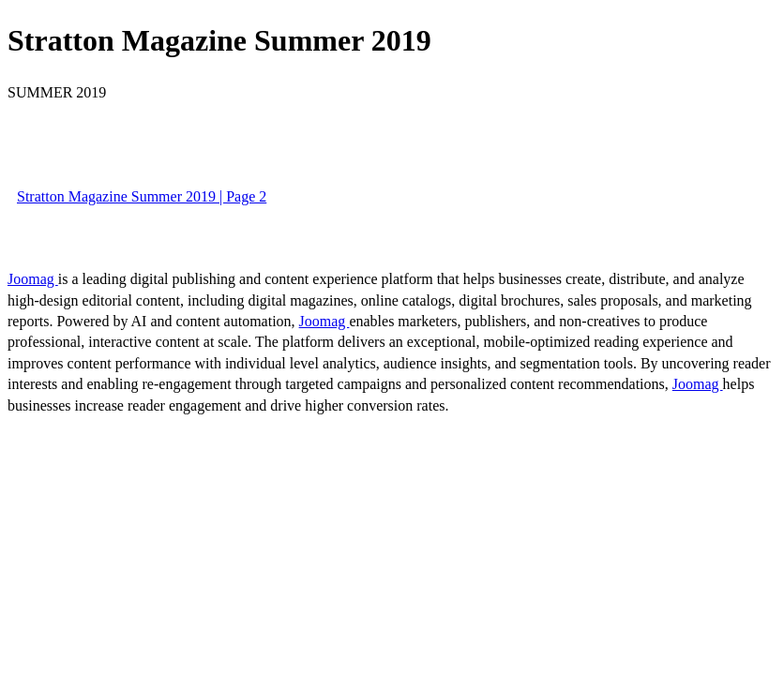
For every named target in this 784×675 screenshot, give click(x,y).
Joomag (33, 279)
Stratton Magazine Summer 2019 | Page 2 (142, 196)
